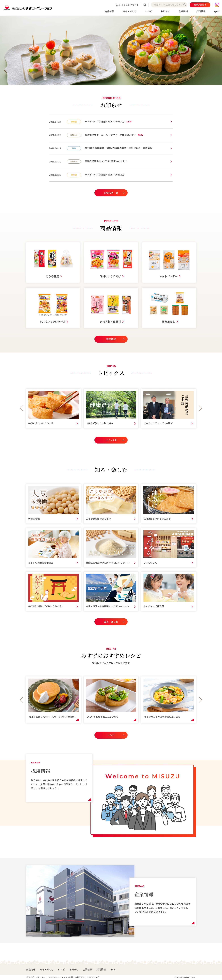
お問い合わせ (200, 5)
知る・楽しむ (130, 11)
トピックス (111, 440)
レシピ (149, 11)
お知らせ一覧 (111, 193)
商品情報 (109, 11)
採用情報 (201, 11)
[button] (22, 408)
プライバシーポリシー (36, 977)
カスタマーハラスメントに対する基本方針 (66, 977)
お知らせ (165, 11)
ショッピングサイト (129, 5)
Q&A (217, 11)
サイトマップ (93, 977)
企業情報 (183, 11)
